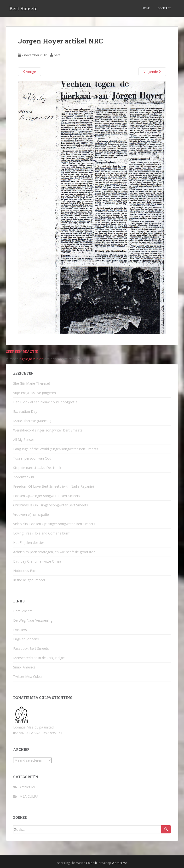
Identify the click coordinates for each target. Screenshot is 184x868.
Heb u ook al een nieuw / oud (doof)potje (45, 402)
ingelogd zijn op (31, 359)
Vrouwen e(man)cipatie (31, 514)
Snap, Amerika (24, 667)
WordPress (119, 863)
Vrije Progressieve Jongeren (34, 393)
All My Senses (24, 440)
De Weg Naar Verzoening (33, 620)
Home (146, 8)
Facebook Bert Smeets (31, 648)
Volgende (152, 72)
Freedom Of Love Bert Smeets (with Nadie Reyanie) (54, 486)
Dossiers (20, 630)
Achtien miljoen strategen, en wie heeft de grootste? (54, 552)
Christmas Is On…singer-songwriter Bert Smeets (51, 505)
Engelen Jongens (26, 639)
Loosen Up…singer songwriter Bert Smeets (47, 496)
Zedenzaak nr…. (25, 477)
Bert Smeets (23, 8)
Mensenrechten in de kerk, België (39, 658)
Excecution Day (25, 411)
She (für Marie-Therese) (32, 383)
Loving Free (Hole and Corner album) (42, 533)
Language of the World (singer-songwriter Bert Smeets (56, 449)
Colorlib (92, 863)
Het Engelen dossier (29, 543)
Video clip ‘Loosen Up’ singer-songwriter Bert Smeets (54, 524)
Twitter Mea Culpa (27, 677)
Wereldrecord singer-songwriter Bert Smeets (48, 430)
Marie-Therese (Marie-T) (32, 421)
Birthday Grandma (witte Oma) (37, 561)
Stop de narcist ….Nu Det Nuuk (37, 468)
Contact (164, 8)
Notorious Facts (26, 571)
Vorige (29, 72)
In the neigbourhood (29, 580)
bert (57, 55)
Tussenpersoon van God (32, 458)
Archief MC (28, 787)
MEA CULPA (29, 796)
